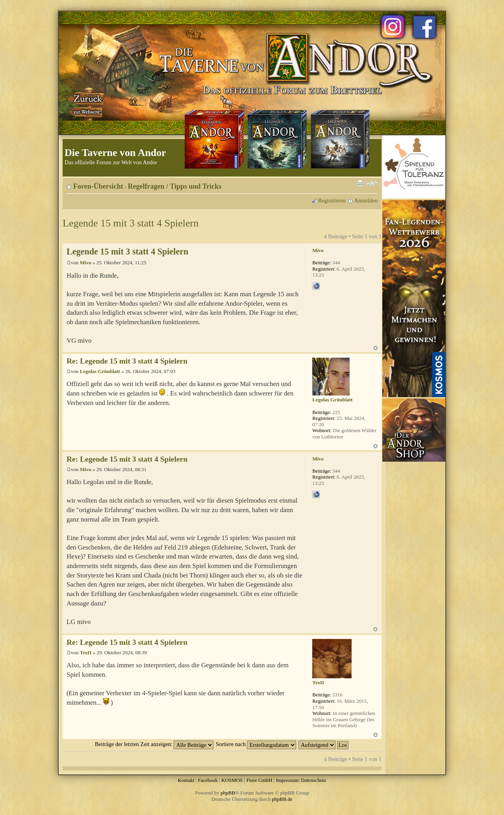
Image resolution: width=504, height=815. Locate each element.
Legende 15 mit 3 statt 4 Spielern (131, 223)
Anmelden (366, 201)
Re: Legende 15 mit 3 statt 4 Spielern (127, 361)
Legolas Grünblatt (100, 371)
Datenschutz (313, 780)
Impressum (287, 780)
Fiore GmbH (259, 780)
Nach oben (375, 348)
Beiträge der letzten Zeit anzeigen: (154, 744)
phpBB (228, 793)
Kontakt (186, 780)
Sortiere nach (256, 744)
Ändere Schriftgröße (372, 184)
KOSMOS (232, 780)
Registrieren (332, 201)
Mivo (86, 263)
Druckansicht (360, 184)
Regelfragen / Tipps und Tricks (175, 186)
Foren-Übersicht (98, 186)
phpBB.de (282, 799)
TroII (86, 653)
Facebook (208, 780)
